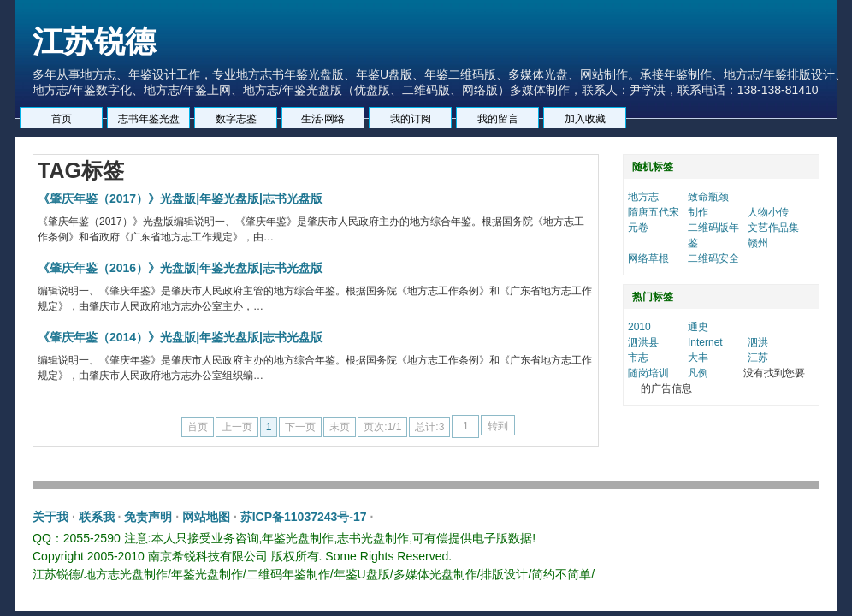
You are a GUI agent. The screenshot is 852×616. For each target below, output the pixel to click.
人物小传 (768, 212)
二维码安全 (713, 258)
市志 (638, 358)
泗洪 (758, 342)
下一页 (300, 427)
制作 (698, 212)
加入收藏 (585, 119)
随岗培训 (648, 373)
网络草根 (648, 258)
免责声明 (148, 517)
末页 (340, 427)
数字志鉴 (236, 119)
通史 (698, 327)
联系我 (97, 517)
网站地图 (206, 517)
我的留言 (498, 119)
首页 (62, 119)
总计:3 (429, 427)
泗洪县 (643, 342)
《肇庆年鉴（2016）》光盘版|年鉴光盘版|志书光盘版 (180, 268)
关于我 (50, 517)
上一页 (237, 427)
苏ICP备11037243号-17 (304, 517)
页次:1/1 (382, 427)
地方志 (643, 197)
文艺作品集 (773, 228)
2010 (639, 327)
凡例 (698, 373)
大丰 (698, 358)
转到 (498, 426)
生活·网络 (323, 119)
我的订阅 (411, 119)
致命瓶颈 (708, 197)
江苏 (758, 358)
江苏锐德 (94, 41)
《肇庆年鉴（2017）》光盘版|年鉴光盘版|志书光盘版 (180, 198)
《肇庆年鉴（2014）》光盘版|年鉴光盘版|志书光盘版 (180, 337)
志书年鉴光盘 (149, 119)
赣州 (758, 243)
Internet (705, 342)
